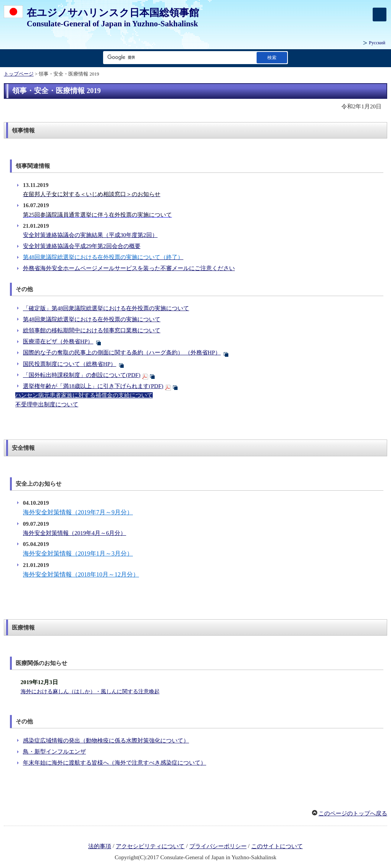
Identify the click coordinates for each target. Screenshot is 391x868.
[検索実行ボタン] (272, 57)
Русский (377, 43)
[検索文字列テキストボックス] (178, 57)
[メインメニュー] (380, 14)
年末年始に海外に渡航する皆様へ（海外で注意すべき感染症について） (115, 763)
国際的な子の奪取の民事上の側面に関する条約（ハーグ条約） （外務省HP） (122, 353)
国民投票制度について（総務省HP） (69, 364)
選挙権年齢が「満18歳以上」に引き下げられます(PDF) (93, 386)
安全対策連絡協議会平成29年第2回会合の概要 (82, 246)
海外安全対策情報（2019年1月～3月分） (78, 553)
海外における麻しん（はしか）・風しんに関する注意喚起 (90, 692)
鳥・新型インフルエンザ (54, 752)
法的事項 (100, 846)
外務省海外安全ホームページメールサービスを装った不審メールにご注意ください (129, 268)
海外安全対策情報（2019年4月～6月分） (74, 533)
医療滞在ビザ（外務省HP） (58, 341)
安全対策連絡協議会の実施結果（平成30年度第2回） (90, 235)
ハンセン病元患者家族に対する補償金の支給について (84, 395)
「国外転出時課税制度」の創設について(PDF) (82, 375)
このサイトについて (277, 846)
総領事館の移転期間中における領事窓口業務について (92, 330)
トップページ (19, 74)
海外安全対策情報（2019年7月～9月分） (78, 512)
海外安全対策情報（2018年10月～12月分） (81, 574)
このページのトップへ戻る (353, 813)
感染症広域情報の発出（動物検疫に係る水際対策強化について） (106, 741)
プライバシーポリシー (218, 846)
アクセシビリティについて (150, 846)
